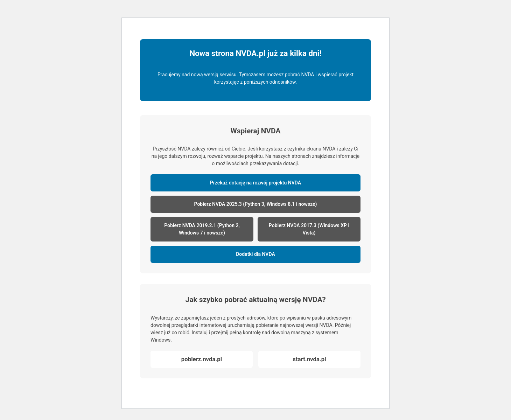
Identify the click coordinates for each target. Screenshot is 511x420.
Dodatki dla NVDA (255, 254)
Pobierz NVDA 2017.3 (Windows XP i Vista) (309, 229)
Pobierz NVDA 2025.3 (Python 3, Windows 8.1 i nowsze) (256, 204)
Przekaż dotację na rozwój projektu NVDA (255, 183)
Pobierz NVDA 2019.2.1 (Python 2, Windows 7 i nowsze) (202, 229)
